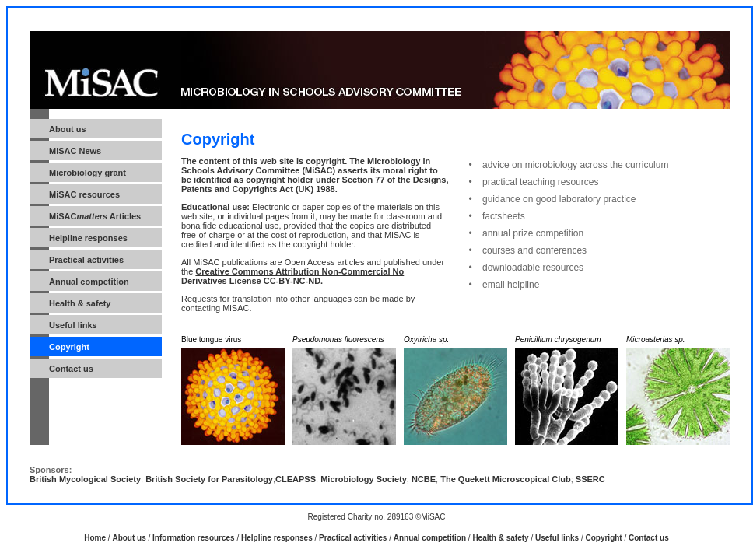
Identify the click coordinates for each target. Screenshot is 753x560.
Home (95, 538)
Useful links (73, 325)
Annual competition (89, 282)
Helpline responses (277, 538)
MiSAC (84, 194)
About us (129, 538)
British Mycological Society (85, 479)
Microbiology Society (364, 479)
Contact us (71, 369)
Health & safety (80, 303)
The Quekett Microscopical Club (505, 479)
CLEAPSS (296, 479)
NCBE (424, 479)
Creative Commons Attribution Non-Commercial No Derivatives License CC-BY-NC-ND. (292, 276)
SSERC (590, 479)
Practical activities (86, 260)
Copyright (604, 538)
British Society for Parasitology (209, 479)
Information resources (194, 538)
